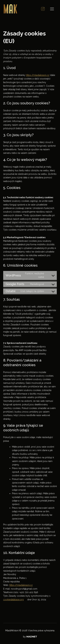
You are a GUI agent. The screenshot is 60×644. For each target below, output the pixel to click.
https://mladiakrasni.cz (38, 75)
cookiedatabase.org (13, 600)
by (30, 637)
